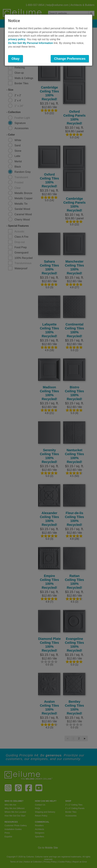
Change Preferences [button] (70, 59)
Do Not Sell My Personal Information (31, 43)
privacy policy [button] (17, 39)
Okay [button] (16, 59)
